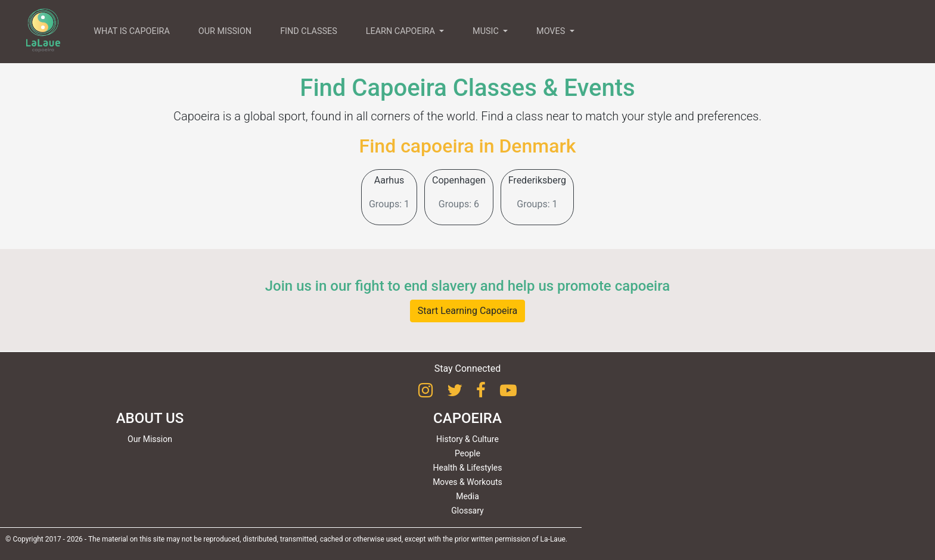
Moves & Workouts (467, 482)
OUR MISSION (225, 31)
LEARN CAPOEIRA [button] (402, 31)
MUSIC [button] (487, 31)
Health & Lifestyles (468, 468)
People (467, 453)
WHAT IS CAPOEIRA (132, 31)
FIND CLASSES (309, 31)
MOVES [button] (552, 31)
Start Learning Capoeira (468, 311)
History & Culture (467, 439)
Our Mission (150, 439)
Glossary (467, 511)
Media (467, 496)
